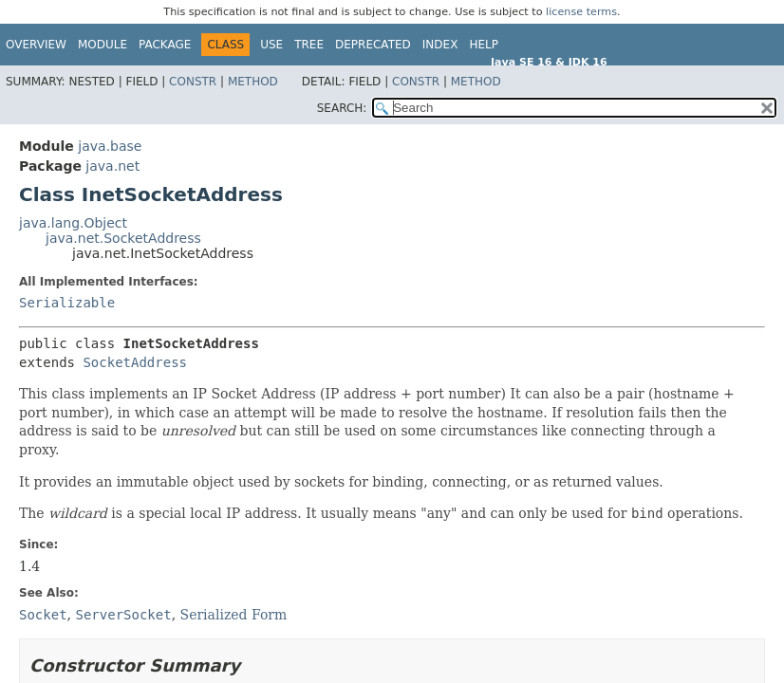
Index (440, 45)
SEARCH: (342, 108)
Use (271, 45)
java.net (112, 166)
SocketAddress (135, 362)
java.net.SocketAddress (123, 238)
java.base (110, 146)
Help (484, 45)
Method (253, 82)
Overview (36, 45)
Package (165, 45)
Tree (309, 45)
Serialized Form (234, 615)
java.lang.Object (73, 223)
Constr (193, 82)
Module (103, 45)
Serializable (67, 303)
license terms (581, 12)
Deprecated (373, 45)
